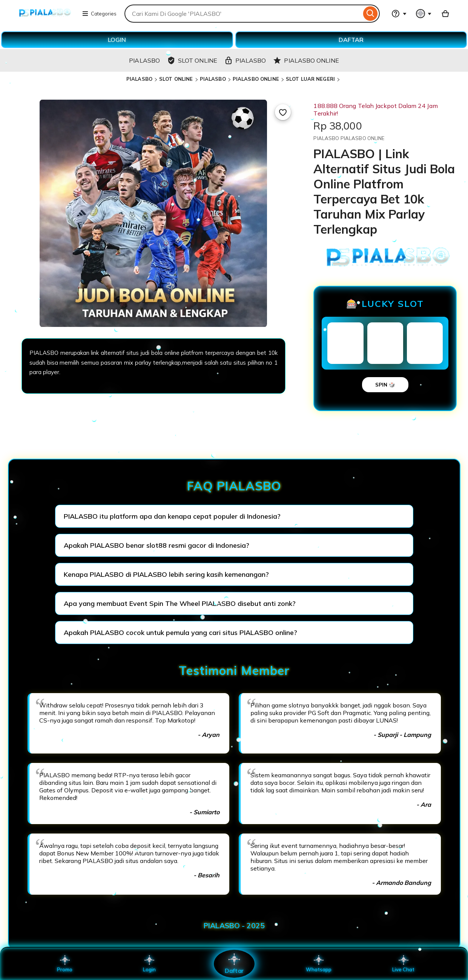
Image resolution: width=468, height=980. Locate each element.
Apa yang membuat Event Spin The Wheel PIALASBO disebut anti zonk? (180, 603)
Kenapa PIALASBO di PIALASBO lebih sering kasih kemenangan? (166, 574)
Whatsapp (319, 964)
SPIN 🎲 (385, 385)
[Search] (371, 14)
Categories (99, 14)
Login (149, 964)
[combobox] (243, 14)
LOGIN (117, 40)
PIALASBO (139, 79)
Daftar (234, 964)
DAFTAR (351, 40)
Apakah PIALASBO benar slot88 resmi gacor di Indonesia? (157, 545)
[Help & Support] (399, 14)
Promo (65, 964)
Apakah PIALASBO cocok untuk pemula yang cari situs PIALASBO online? (180, 633)
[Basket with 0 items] (445, 14)
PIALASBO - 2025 (234, 926)
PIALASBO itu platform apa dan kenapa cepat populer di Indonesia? (172, 516)
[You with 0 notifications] (424, 14)
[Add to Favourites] (283, 112)
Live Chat (403, 964)
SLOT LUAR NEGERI (310, 79)
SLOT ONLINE (176, 79)
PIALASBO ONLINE (256, 79)
